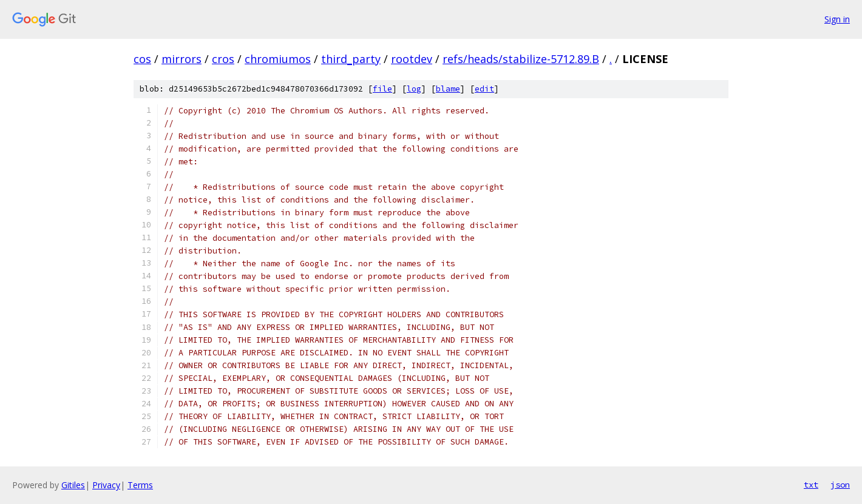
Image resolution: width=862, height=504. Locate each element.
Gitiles (73, 485)
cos (142, 59)
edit (484, 89)
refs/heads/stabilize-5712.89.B (521, 59)
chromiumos (278, 59)
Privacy (106, 485)
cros (223, 59)
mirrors (182, 59)
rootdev (412, 59)
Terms (140, 485)
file (382, 89)
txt (811, 485)
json (840, 485)
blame (448, 89)
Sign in (837, 19)
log (414, 89)
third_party (351, 59)
